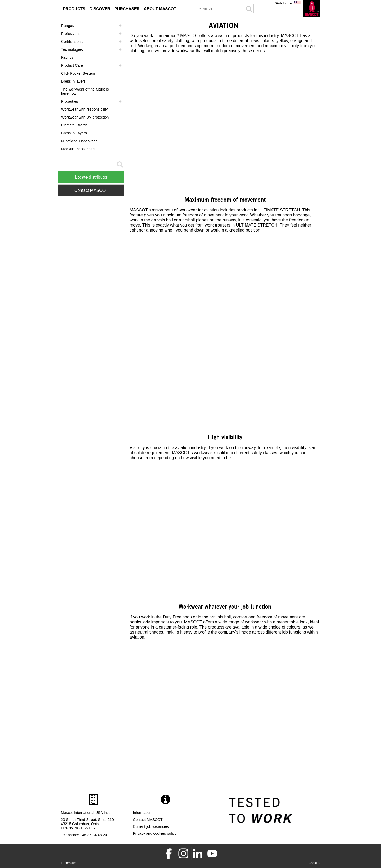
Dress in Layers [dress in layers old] (74, 133)
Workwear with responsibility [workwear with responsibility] (84, 109)
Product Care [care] (72, 65)
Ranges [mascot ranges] (67, 26)
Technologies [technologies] (72, 49)
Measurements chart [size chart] (78, 149)
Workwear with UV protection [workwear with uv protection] (85, 117)
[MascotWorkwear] (169, 853)
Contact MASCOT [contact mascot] (148, 820)
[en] (312, 8)
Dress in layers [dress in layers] (73, 81)
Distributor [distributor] (283, 3)
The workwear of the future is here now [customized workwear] (85, 91)
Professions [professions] (71, 34)
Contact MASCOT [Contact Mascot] (91, 190)
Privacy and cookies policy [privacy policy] (155, 833)
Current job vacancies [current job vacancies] (151, 826)
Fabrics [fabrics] (67, 57)
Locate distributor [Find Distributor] (91, 177)
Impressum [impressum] (69, 863)
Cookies (314, 863)
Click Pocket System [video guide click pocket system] (78, 73)
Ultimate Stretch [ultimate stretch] (74, 125)
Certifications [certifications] (72, 42)
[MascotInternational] (212, 853)
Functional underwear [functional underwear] (79, 141)
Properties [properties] (70, 101)
